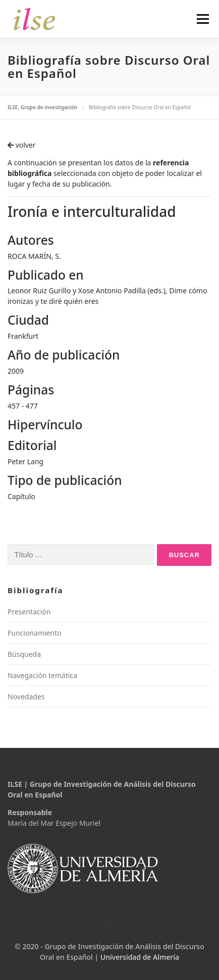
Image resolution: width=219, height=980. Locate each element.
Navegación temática (42, 675)
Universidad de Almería (140, 957)
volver (22, 145)
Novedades (26, 697)
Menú (203, 19)
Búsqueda (24, 654)
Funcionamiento (35, 633)
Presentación (29, 612)
